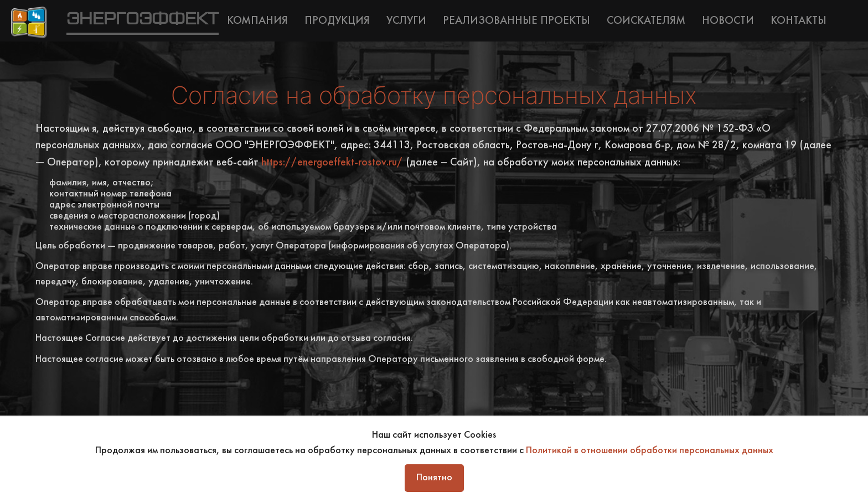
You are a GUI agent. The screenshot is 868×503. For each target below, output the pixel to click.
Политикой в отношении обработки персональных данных (650, 451)
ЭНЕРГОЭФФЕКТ (143, 19)
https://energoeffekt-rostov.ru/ (332, 163)
